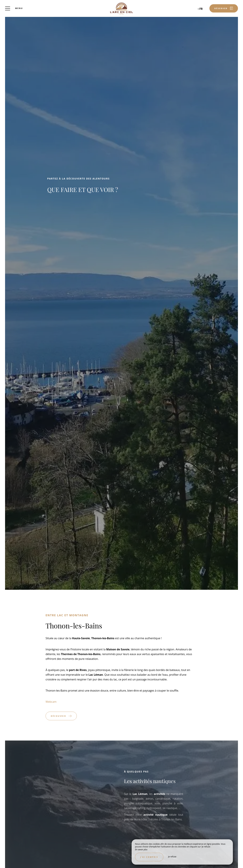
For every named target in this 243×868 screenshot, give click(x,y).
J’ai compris (149, 857)
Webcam (51, 702)
